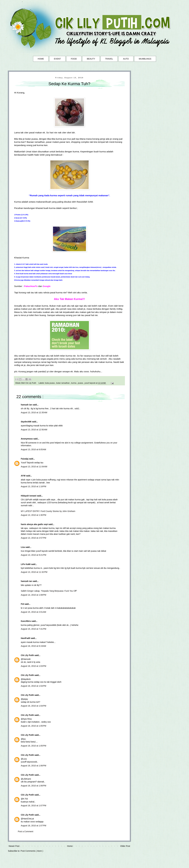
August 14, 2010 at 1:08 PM (34, 595)
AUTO (126, 59)
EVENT (57, 59)
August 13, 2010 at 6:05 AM (33, 449)
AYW (23, 476)
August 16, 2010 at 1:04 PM (34, 686)
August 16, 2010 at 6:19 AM (33, 646)
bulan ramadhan (63, 383)
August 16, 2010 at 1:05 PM (34, 726)
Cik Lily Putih (28, 655)
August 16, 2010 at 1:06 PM (34, 766)
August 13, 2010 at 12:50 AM (34, 430)
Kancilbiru (26, 621)
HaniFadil (26, 638)
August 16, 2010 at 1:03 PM (34, 666)
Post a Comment (26, 831)
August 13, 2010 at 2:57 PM (34, 538)
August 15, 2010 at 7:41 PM (34, 629)
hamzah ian (27, 405)
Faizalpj (25, 459)
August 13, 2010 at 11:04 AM (34, 467)
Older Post (125, 846)
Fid (23, 604)
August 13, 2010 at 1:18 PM (34, 486)
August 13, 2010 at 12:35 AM (34, 412)
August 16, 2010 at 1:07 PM (34, 806)
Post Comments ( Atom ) (32, 851)
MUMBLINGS (145, 59)
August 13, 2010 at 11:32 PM (34, 572)
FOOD (74, 59)
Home (70, 846)
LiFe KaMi (26, 564)
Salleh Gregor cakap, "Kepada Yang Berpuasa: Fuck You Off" (49, 591)
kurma (74, 383)
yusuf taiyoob (90, 383)
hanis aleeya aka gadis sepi (35, 524)
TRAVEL (109, 59)
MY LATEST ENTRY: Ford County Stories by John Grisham (48, 511)
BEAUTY (91, 59)
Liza (23, 547)
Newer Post (14, 846)
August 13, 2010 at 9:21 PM (34, 555)
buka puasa (50, 383)
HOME (41, 59)
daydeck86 (26, 422)
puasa (81, 383)
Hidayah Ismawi (29, 496)
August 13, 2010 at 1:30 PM (34, 515)
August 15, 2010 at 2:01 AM (33, 612)
